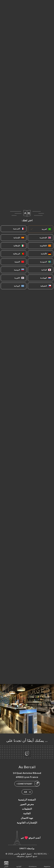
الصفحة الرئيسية (27, 800)
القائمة (27, 813)
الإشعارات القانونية (27, 823)
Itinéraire (33, 864)
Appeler (47, 864)
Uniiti (23, 848)
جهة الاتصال (27, 818)
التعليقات (27, 809)
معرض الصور (27, 804)
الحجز (6, 864)
